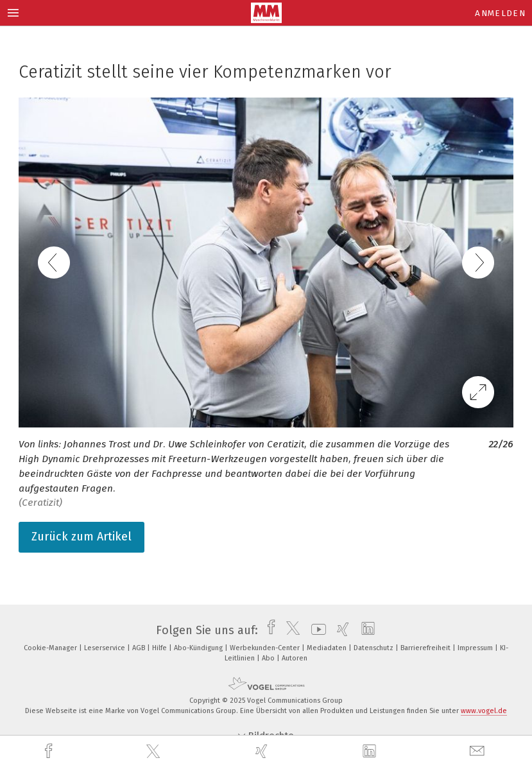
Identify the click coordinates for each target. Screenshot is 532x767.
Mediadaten (328, 648)
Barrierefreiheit (426, 648)
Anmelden (500, 13)
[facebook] (50, 751)
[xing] (263, 751)
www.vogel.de (484, 711)
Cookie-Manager (51, 648)
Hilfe (160, 648)
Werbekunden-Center (266, 648)
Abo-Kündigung (199, 648)
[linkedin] (371, 752)
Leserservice (106, 648)
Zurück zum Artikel (82, 537)
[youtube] (315, 630)
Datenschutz (374, 648)
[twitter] (155, 752)
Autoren (295, 658)
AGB (140, 648)
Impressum (476, 648)
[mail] (479, 751)
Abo (269, 658)
